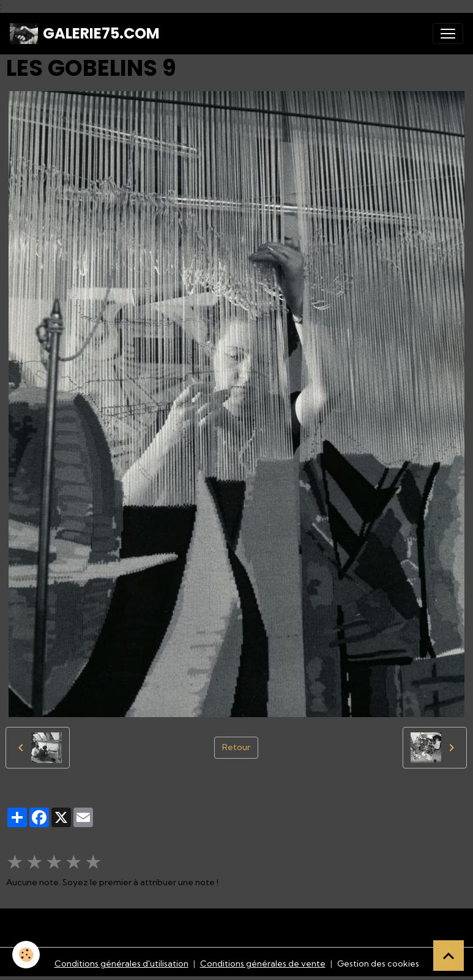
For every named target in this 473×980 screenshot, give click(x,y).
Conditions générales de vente (263, 963)
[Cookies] (26, 955)
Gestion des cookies (378, 963)
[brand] (85, 34)
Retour (236, 747)
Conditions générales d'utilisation (121, 963)
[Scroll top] (449, 956)
